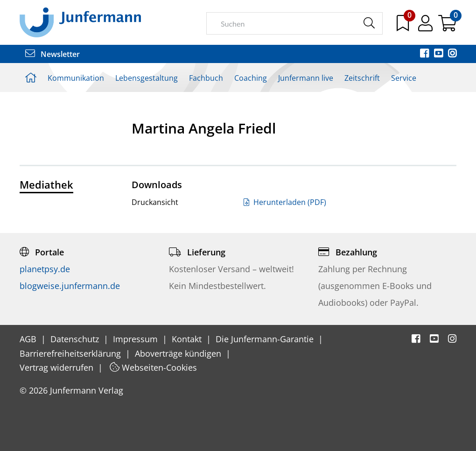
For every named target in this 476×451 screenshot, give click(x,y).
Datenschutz (76, 339)
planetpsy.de (45, 269)
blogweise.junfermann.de (70, 286)
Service (404, 78)
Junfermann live (306, 78)
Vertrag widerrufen (58, 367)
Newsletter (52, 54)
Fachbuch (206, 78)
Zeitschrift (362, 78)
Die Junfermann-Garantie (266, 339)
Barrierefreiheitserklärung (71, 353)
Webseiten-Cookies (153, 367)
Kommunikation (76, 78)
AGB (29, 339)
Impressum (136, 339)
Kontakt (188, 339)
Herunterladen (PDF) (285, 202)
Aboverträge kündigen (179, 353)
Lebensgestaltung (147, 78)
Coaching (251, 78)
